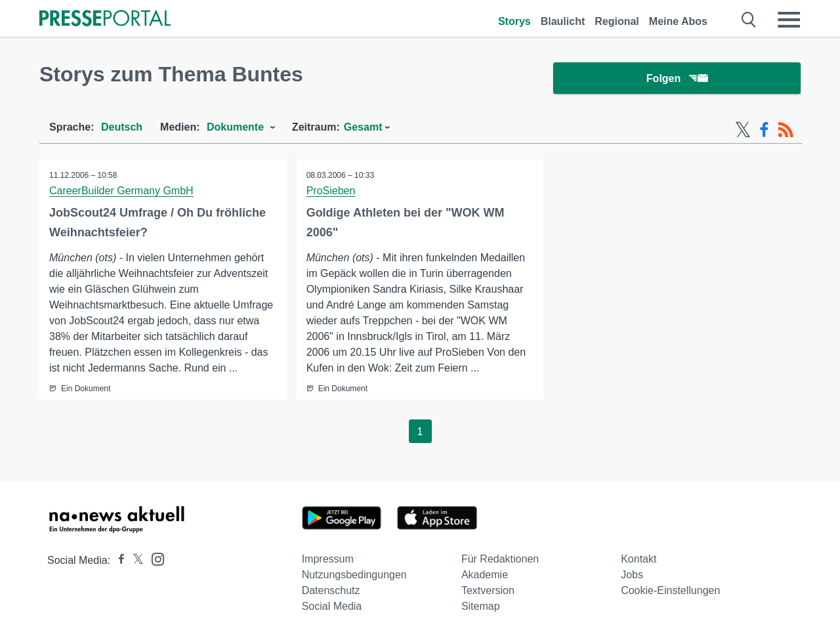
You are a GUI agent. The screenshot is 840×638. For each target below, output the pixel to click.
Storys (514, 21)
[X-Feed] (743, 130)
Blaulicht (563, 21)
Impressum (328, 559)
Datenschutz (331, 590)
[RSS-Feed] (786, 130)
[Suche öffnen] (749, 20)
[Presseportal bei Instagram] (154, 558)
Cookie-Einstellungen (670, 590)
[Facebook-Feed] (764, 130)
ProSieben (331, 191)
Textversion (488, 590)
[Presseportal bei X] (134, 560)
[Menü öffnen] (789, 20)
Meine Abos (678, 21)
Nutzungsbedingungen (354, 575)
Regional (617, 21)
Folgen (677, 78)
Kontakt (639, 559)
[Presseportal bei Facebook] (117, 560)
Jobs (632, 575)
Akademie (485, 575)
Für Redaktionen (500, 559)
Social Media (332, 606)
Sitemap (481, 606)
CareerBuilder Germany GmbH (121, 191)
